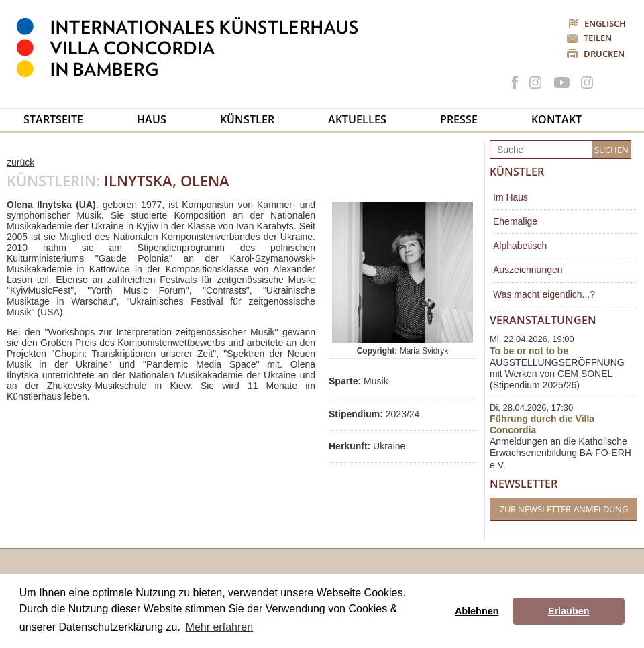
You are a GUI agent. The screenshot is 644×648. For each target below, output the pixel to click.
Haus (152, 119)
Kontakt (556, 119)
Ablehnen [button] (477, 611)
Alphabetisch (520, 246)
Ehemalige (515, 221)
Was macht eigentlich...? (544, 294)
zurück (20, 162)
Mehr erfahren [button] (220, 627)
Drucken (604, 54)
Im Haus (511, 197)
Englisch (598, 23)
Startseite (53, 119)
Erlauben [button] (569, 611)
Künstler (247, 119)
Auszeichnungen (528, 270)
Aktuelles (357, 119)
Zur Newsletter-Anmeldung (564, 509)
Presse (459, 119)
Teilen (598, 38)
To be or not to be (529, 351)
